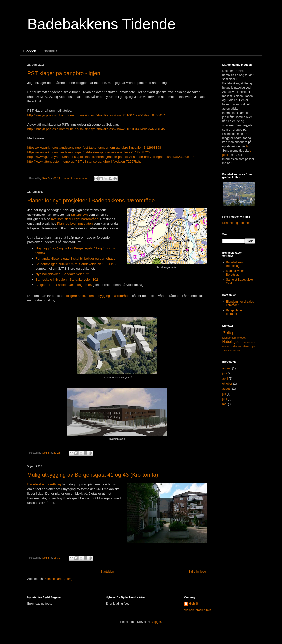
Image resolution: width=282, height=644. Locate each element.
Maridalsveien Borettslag (235, 273)
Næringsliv (249, 342)
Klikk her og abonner (236, 223)
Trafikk (236, 350)
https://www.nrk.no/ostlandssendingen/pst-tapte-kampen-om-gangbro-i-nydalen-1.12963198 (94, 147)
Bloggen (30, 51)
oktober (227, 384)
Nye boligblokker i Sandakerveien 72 (62, 274)
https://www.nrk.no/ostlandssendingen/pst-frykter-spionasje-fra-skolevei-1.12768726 (89, 152)
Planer (226, 346)
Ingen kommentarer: (76, 178)
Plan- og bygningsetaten (75, 224)
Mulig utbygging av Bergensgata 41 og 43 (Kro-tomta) (93, 475)
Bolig (228, 333)
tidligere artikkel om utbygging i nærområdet (98, 296)
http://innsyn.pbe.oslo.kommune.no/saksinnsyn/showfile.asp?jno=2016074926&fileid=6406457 (96, 115)
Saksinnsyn (79, 215)
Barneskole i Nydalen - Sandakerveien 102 (67, 280)
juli (224, 394)
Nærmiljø (51, 51)
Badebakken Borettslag (234, 264)
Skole (246, 346)
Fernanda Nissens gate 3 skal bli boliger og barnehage (76, 259)
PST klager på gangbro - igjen (64, 73)
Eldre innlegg (197, 572)
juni (225, 373)
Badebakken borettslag (44, 484)
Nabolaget (231, 342)
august (227, 368)
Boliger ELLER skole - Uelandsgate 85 (64, 285)
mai (225, 404)
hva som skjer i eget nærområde (75, 219)
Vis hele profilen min (198, 610)
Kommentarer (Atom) (58, 579)
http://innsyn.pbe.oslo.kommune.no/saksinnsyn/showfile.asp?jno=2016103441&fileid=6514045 (96, 129)
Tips (253, 346)
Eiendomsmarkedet (234, 338)
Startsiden (107, 572)
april (225, 379)
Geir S (193, 604)
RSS (249, 146)
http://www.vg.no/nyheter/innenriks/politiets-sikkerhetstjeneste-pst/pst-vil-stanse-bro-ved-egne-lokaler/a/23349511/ (111, 157)
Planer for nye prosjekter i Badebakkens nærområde (91, 200)
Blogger (156, 622)
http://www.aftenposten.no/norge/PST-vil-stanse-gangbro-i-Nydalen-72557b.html (86, 161)
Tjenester (227, 350)
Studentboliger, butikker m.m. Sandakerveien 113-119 (75, 264)
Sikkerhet (236, 346)
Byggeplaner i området (235, 312)
